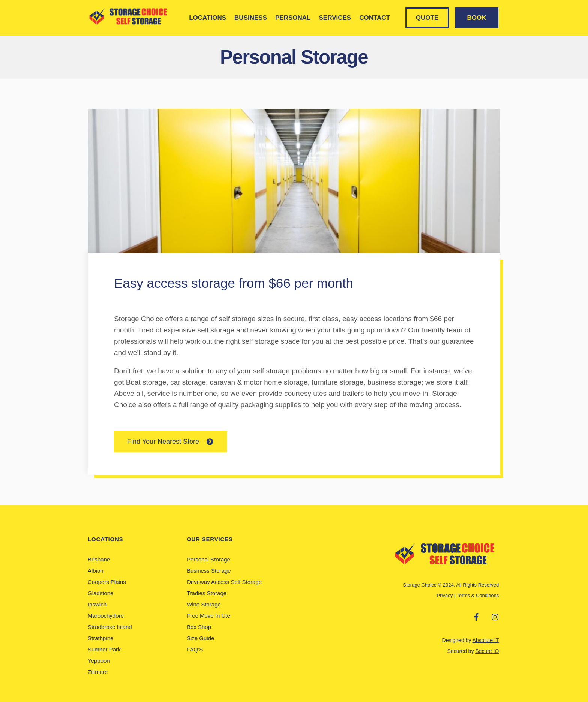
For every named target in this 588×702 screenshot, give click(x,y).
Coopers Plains (107, 582)
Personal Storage (208, 559)
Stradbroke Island (110, 627)
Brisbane (99, 559)
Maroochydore (106, 616)
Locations (208, 18)
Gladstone (100, 593)
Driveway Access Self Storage (224, 582)
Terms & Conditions (478, 595)
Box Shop (199, 627)
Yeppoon (99, 661)
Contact (375, 18)
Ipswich (97, 604)
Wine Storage (204, 604)
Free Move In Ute (208, 616)
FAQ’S (195, 649)
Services (335, 18)
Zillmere (98, 672)
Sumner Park (104, 649)
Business (251, 18)
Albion (96, 571)
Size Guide (200, 638)
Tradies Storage (207, 593)
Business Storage (209, 571)
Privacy (445, 595)
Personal (293, 18)
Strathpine (100, 638)
